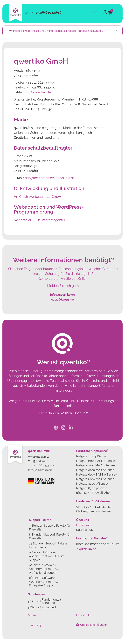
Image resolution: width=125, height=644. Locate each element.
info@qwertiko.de (38, 92)
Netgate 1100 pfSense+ (92, 456)
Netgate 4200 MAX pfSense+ (96, 470)
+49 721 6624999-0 (41, 465)
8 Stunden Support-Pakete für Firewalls (50, 536)
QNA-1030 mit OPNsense (94, 511)
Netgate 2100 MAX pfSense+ (96, 465)
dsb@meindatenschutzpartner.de (50, 178)
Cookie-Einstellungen (94, 625)
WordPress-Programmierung (49, 209)
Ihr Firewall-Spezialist (43, 13)
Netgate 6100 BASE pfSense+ (96, 474)
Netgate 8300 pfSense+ (92, 488)
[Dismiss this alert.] (116, 30)
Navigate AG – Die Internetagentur (40, 220)
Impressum (84, 525)
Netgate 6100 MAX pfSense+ (96, 479)
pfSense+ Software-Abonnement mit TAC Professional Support (44, 569)
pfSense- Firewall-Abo (93, 493)
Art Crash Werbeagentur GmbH (38, 197)
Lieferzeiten (84, 615)
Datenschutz (85, 530)
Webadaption (30, 207)
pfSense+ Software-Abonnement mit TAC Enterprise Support (44, 582)
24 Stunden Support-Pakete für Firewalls (48, 545)
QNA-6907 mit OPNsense (94, 507)
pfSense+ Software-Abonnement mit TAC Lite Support (47, 556)
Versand (34, 615)
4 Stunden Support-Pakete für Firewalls (50, 527)
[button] (95, 13)
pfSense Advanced (42, 607)
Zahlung (35, 625)
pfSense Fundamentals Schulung (45, 601)
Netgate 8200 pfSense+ (92, 484)
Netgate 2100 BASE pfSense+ (96, 461)
